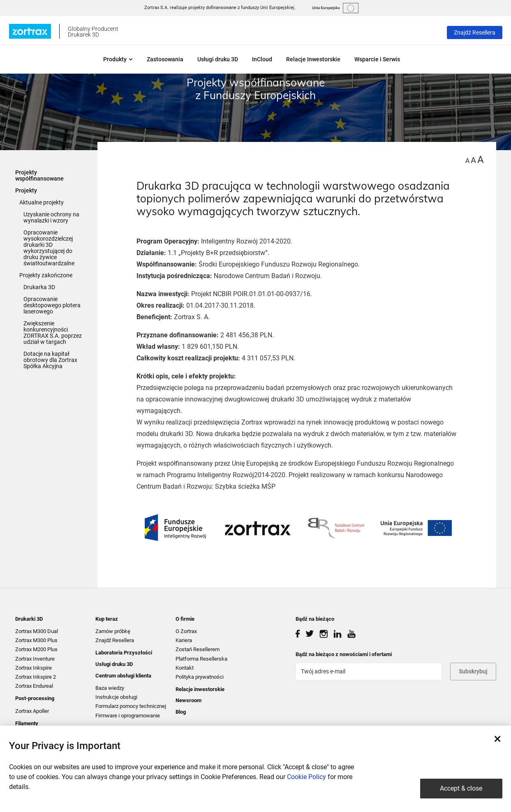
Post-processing (35, 698)
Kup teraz (107, 619)
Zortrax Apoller (32, 711)
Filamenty (27, 723)
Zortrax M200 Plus (36, 649)
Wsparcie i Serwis (377, 59)
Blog (181, 712)
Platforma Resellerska (201, 659)
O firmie (185, 619)
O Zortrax (186, 631)
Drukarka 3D (39, 287)
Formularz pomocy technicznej (131, 706)
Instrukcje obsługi (116, 697)
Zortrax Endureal (34, 686)
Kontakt (185, 668)
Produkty (118, 59)
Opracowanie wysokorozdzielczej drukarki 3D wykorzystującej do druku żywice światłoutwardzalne (49, 248)
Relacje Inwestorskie (313, 59)
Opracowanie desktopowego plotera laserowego (52, 305)
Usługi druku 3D (218, 59)
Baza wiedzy (110, 688)
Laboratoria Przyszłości (124, 653)
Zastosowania (165, 59)
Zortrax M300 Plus (36, 640)
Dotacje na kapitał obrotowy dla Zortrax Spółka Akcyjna (50, 360)
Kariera (184, 640)
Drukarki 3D (29, 619)
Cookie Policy (306, 777)
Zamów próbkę (113, 631)
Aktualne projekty (42, 202)
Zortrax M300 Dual (37, 631)
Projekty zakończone (46, 275)
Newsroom (188, 700)
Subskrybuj (473, 671)
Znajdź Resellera (475, 32)
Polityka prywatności (200, 677)
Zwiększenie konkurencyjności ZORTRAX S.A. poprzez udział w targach (53, 333)
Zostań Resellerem (198, 649)
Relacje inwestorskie (200, 689)
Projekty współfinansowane (39, 175)
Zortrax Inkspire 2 (36, 677)
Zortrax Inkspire (34, 668)
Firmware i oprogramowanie (128, 716)
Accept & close (461, 788)
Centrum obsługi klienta (123, 676)
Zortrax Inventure (35, 659)
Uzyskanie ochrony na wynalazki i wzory (51, 217)
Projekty (26, 190)
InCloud (262, 59)
